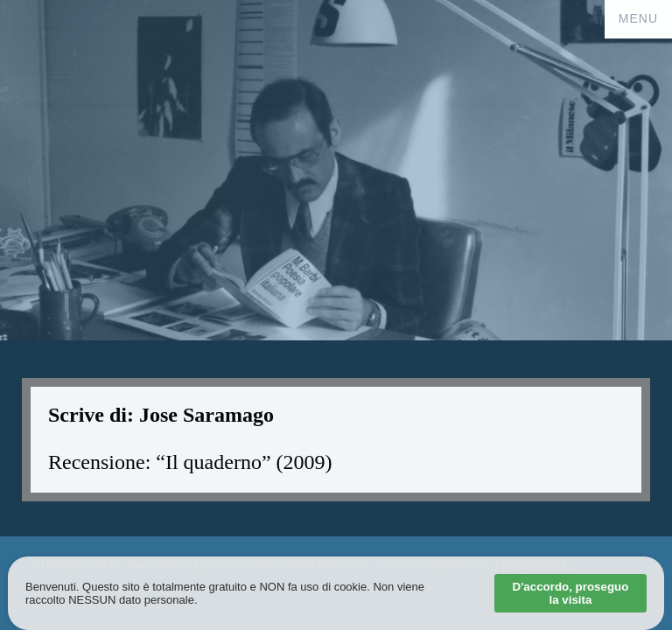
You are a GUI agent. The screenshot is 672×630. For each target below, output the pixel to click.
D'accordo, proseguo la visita (571, 593)
